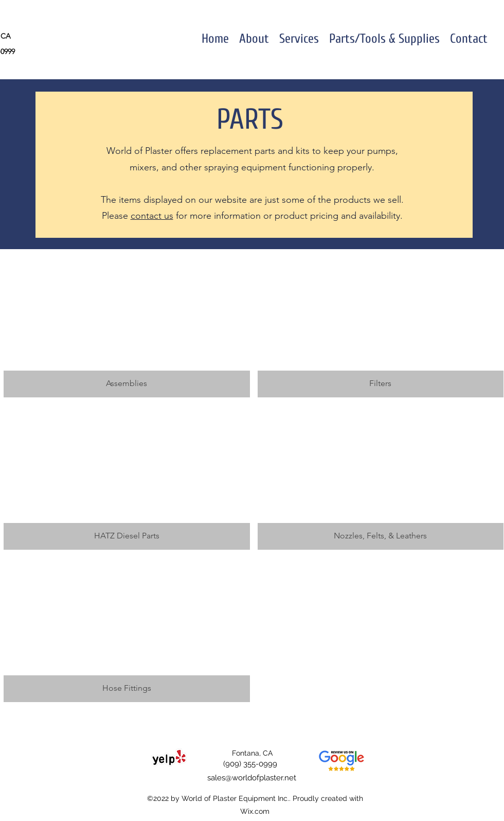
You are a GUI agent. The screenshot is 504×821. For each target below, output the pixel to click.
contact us (152, 216)
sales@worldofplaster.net (252, 778)
